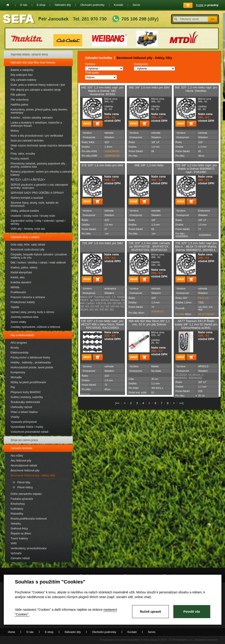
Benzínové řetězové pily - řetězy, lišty (33, 475)
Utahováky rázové (21, 407)
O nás (24, 5)
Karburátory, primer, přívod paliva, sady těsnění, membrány (39, 111)
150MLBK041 (112, 151)
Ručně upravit (150, 612)
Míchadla (16, 377)
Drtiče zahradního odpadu (26, 494)
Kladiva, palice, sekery (24, 268)
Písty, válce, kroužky (23, 154)
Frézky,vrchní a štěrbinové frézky (30, 358)
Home (8, 5)
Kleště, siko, (18, 277)
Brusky (15, 348)
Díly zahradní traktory (23, 80)
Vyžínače (16, 553)
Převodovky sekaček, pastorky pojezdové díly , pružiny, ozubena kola (39, 165)
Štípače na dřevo (21, 534)
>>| (181, 403)
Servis (136, 5)
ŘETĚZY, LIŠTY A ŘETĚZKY (28, 180)
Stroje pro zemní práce (24, 440)
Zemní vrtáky (18, 322)
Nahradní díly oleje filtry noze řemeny (33, 63)
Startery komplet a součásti (27, 198)
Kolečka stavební (21, 282)
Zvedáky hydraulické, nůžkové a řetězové (35, 327)
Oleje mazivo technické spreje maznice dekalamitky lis (41, 147)
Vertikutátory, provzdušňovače (29, 548)
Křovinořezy (18, 504)
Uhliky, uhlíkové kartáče (25, 211)
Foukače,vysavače (22, 499)
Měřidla (15, 287)
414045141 (158, 311)
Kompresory (18, 372)
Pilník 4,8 (203, 298)
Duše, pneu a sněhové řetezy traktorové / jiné (38, 85)
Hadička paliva (19, 105)
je (207, 5)
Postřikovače (18, 292)
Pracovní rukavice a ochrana (28, 297)
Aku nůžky (17, 456)
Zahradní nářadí (20, 558)
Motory (15, 131)
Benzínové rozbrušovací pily (27, 250)
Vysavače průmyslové (24, 422)
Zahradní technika (21, 448)
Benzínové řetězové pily (25, 471)
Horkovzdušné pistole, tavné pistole (32, 367)
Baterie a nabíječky (22, 70)
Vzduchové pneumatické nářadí (30, 432)
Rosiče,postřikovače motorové (29, 519)
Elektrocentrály (19, 353)
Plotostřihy (17, 514)
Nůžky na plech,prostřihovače (28, 382)
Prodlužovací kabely (23, 302)
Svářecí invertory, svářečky (27, 397)
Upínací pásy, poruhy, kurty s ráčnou (32, 312)
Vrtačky (15, 417)
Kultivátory (17, 509)
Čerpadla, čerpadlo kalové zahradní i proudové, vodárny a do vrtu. (39, 256)
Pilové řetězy (25, 487)
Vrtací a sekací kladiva (24, 412)
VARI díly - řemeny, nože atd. (28, 229)
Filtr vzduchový (20, 100)
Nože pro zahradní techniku (27, 141)
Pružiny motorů (20, 159)
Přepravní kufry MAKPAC (26, 392)
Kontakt (119, 5)
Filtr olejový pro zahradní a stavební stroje (36, 90)
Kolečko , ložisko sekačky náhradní (32, 118)
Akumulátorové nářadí (24, 466)
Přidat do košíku (98, 124)
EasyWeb (134, 640)
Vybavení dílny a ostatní (25, 237)
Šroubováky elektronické (25, 402)
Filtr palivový (18, 95)
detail (87, 124)
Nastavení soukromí (206, 640)
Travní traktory (19, 538)
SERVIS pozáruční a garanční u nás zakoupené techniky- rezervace (39, 186)
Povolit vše (192, 612)
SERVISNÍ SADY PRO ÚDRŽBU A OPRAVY (37, 193)
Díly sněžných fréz (22, 75)
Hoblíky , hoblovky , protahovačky (31, 363)
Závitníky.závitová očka (24, 317)
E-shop (41, 5)
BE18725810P (206, 314)
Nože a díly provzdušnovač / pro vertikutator (37, 136)
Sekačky (16, 524)
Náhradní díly (63, 5)
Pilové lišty (24, 482)
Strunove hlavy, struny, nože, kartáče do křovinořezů (34, 204)
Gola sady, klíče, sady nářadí (28, 245)
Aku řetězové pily (21, 461)
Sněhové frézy (19, 529)
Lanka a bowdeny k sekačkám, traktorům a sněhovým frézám (36, 124)
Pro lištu (180, 314)
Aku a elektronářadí (22, 335)
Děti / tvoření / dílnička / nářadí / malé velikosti (38, 263)
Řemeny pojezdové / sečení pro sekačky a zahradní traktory (42, 173)
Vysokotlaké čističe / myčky (27, 427)
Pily (13, 387)
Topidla (15, 307)
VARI (14, 543)
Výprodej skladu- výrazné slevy (29, 54)
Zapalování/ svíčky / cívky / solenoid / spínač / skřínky (38, 222)
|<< (117, 403)
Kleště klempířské (21, 272)
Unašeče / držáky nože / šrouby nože (33, 216)
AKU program (19, 343)
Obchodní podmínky (92, 5)
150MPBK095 (112, 156)
